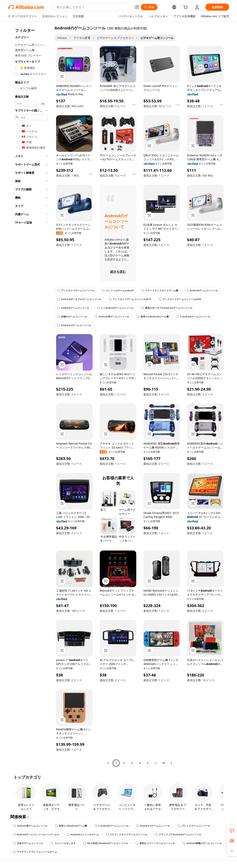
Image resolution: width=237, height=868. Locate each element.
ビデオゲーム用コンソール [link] (157, 38)
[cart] (186, 8)
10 (164, 763)
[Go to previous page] (108, 763)
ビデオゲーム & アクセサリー (115, 38)
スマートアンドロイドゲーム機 (160, 290)
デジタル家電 (82, 38)
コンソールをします (63, 843)
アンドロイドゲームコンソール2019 (130, 299)
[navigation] (30, 396)
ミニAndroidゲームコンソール (115, 308)
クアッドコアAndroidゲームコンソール (178, 834)
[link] (232, 830)
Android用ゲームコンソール (112, 317)
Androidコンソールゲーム (83, 834)
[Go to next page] (171, 763)
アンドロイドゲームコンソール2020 (180, 299)
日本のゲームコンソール (28, 843)
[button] (137, 7)
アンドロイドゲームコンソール (76, 290)
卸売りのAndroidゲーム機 (153, 317)
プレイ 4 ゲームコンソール (194, 826)
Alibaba (62, 38)
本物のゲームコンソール (72, 317)
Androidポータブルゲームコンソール (79, 299)
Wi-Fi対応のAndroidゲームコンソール (106, 843)
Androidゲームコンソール (202, 290)
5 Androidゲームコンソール (193, 317)
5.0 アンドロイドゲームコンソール (127, 834)
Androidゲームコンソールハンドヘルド (36, 834)
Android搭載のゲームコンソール (202, 843)
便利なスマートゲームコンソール (155, 843)
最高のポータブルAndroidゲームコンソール (167, 308)
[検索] (149, 7)
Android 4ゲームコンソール (74, 325)
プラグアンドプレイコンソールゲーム (35, 852)
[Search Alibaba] (94, 7)
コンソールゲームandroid (118, 290)
